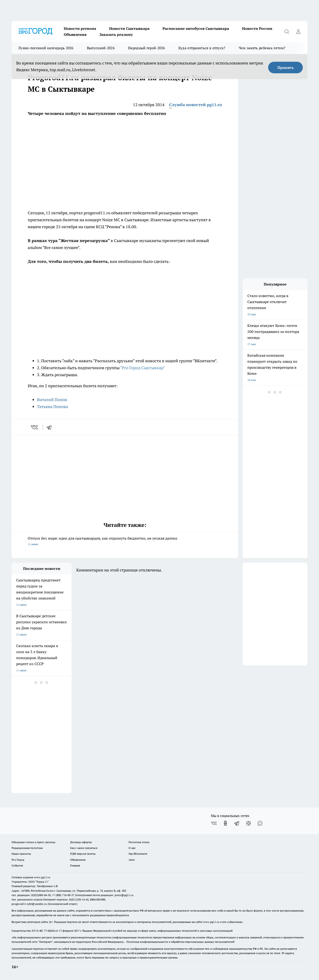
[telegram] (51, 427)
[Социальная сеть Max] (260, 823)
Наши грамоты (21, 854)
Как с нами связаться (84, 848)
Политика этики (139, 842)
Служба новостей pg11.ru (196, 105)
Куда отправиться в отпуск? (202, 48)
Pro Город (18, 860)
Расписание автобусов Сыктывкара (196, 28)
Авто (132, 860)
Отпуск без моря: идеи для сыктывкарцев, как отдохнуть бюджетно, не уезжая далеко (125, 542)
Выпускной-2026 (101, 48)
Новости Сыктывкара (129, 28)
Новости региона (80, 28)
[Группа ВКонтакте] (214, 823)
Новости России (257, 28)
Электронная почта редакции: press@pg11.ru (104, 895)
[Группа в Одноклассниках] (225, 823)
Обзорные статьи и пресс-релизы (33, 842)
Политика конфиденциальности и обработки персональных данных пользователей (180, 942)
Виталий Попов (52, 400)
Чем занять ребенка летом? (262, 48)
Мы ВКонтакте (138, 854)
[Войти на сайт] (298, 31)
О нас (132, 848)
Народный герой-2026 (147, 48)
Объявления (75, 34)
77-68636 (49, 931)
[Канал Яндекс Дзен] (248, 823)
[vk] (35, 427)
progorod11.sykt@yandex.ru (29, 904)
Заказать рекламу (116, 34)
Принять (286, 68)
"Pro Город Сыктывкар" (143, 368)
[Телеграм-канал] (237, 823)
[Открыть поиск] (287, 31)
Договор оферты (81, 842)
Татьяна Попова (52, 407)
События (17, 865)
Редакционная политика (27, 848)
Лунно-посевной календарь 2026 (46, 48)
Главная (75, 865)
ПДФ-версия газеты (83, 854)
